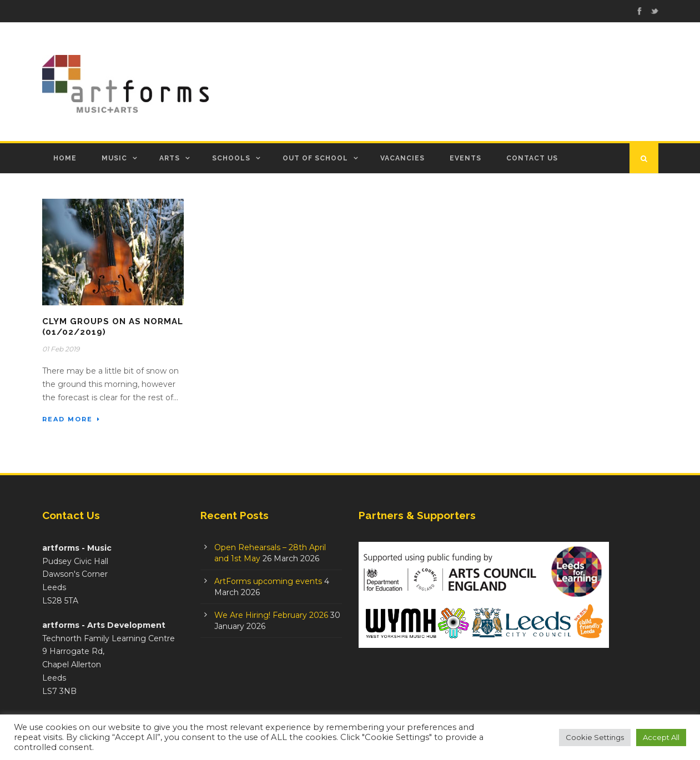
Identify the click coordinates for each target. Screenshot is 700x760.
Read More (71, 419)
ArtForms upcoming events (268, 581)
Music (114, 158)
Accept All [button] (661, 737)
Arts (170, 158)
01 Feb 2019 (61, 349)
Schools (231, 158)
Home (65, 158)
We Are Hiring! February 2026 (271, 615)
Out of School (315, 158)
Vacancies (402, 158)
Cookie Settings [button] (595, 737)
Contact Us (532, 158)
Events (465, 158)
